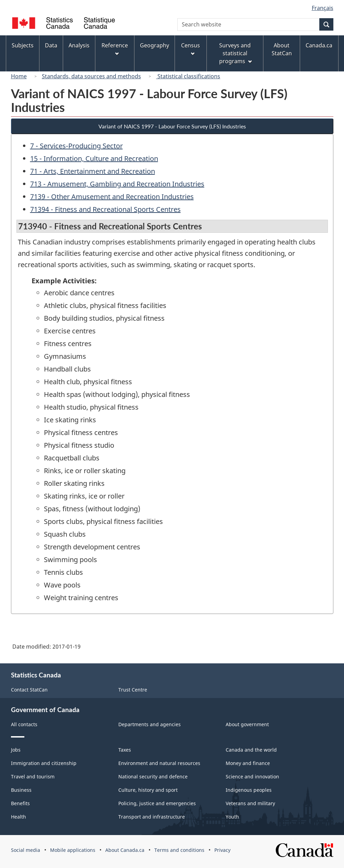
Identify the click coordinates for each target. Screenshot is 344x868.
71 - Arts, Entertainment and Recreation (93, 171)
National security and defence (153, 776)
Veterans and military (250, 803)
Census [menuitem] (191, 49)
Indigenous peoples (249, 790)
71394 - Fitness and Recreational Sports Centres (105, 209)
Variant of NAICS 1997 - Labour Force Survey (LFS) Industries (172, 126)
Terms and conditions (179, 850)
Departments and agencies (150, 724)
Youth (232, 817)
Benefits (20, 803)
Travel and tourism (33, 776)
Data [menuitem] (51, 45)
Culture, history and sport (148, 790)
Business (21, 790)
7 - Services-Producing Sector (76, 146)
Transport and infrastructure (152, 817)
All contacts (24, 724)
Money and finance (248, 763)
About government (247, 724)
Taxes (125, 750)
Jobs (16, 750)
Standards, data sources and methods (91, 76)
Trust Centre (133, 690)
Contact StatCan (29, 690)
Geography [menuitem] (155, 45)
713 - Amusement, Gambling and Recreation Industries (117, 184)
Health (19, 817)
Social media (26, 850)
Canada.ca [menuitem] (319, 45)
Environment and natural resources (159, 763)
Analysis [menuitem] (79, 45)
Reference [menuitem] (115, 49)
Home (19, 76)
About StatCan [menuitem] (282, 49)
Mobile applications (73, 850)
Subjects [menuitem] (23, 45)
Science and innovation (252, 776)
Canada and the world (251, 750)
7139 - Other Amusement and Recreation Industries (112, 197)
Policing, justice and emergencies (157, 803)
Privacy (222, 850)
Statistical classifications (188, 76)
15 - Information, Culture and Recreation (94, 158)
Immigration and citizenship (44, 763)
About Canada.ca (125, 850)
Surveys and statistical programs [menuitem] (235, 53)
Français (323, 8)
